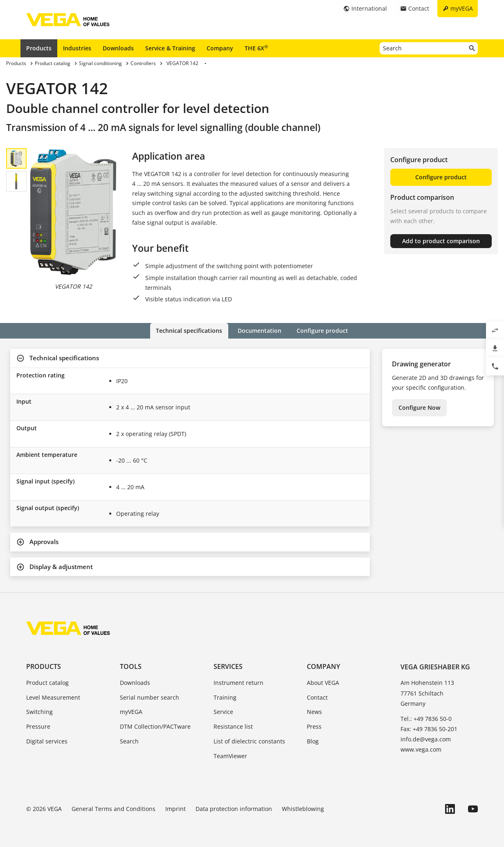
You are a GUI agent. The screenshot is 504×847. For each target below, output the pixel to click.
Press (314, 726)
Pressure (38, 726)
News (314, 712)
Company (220, 48)
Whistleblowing (303, 809)
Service (223, 712)
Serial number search (150, 697)
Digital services (47, 741)
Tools (131, 666)
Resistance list (233, 726)
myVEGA (131, 712)
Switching (39, 712)
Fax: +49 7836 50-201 (429, 729)
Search (129, 741)
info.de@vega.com (426, 739)
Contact (317, 697)
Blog (313, 741)
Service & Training (170, 48)
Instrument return (239, 683)
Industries (77, 48)
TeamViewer (230, 756)
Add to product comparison (441, 241)
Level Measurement (53, 697)
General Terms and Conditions (114, 809)
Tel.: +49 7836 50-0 (426, 719)
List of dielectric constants (249, 741)
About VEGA (323, 683)
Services (228, 666)
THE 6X (256, 48)
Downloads (118, 48)
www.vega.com (421, 749)
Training (225, 697)
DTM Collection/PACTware (155, 726)
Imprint (175, 809)
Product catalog (47, 683)
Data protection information (234, 809)
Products (39, 48)
